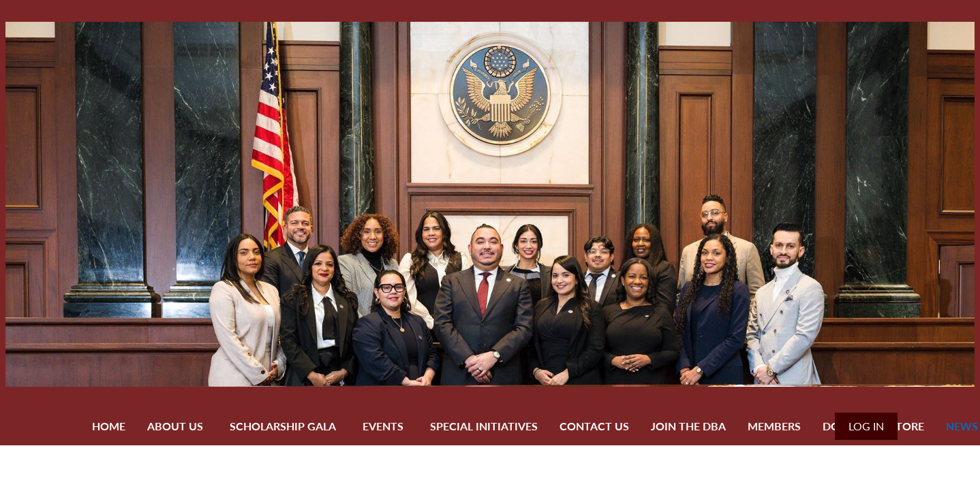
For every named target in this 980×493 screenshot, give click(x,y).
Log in (866, 426)
